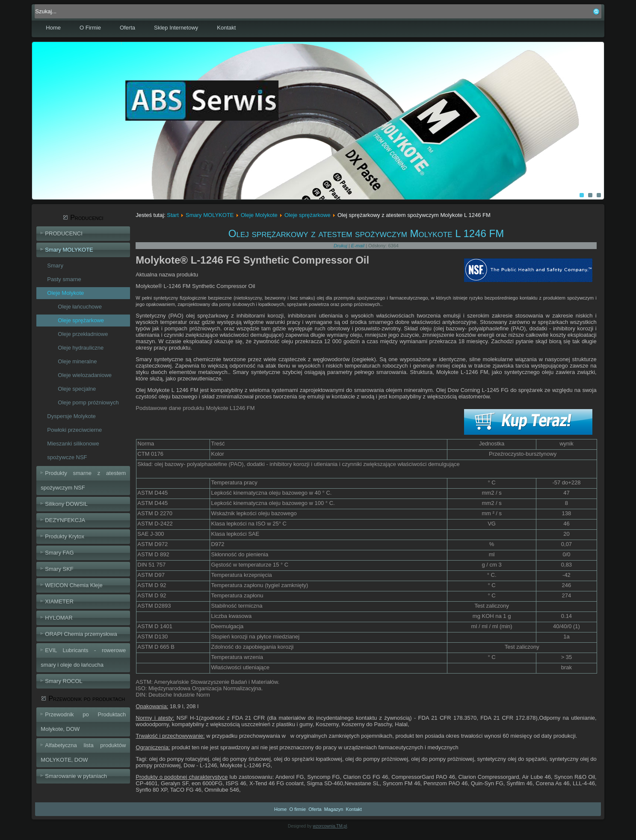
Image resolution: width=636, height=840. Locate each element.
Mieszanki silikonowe (73, 444)
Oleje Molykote (65, 293)
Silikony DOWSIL (66, 504)
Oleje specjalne (77, 389)
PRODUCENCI (64, 233)
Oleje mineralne (77, 361)
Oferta (127, 28)
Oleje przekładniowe (83, 334)
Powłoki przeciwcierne (74, 430)
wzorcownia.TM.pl (330, 826)
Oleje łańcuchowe (80, 307)
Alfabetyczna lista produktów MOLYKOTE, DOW (83, 752)
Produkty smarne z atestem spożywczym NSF (83, 480)
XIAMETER (59, 601)
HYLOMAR (59, 618)
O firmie (298, 809)
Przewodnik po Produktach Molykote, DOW (83, 722)
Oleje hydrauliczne (81, 348)
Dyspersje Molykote (71, 416)
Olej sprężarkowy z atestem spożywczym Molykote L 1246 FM (366, 233)
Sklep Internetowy (176, 28)
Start (173, 215)
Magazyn (334, 809)
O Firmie (90, 28)
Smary (55, 266)
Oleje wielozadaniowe (85, 375)
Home (53, 28)
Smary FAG (59, 553)
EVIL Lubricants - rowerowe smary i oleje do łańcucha (83, 657)
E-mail (358, 246)
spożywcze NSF (67, 457)
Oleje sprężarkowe (81, 320)
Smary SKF (59, 569)
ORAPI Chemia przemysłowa (81, 634)
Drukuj (341, 246)
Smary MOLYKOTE (69, 250)
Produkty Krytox (65, 536)
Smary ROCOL (64, 681)
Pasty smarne (64, 279)
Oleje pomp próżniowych (88, 402)
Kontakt (226, 28)
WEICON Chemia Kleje (74, 585)
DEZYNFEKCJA (65, 520)
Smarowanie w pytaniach (76, 776)
